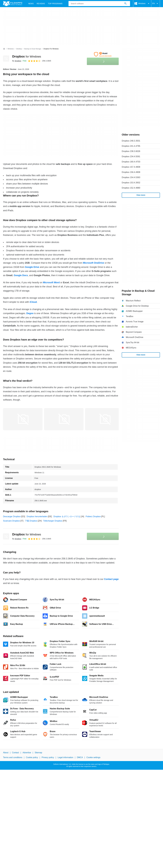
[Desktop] (19, 49)
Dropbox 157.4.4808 (131, 167)
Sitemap (38, 753)
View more (141, 195)
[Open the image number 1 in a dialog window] (64, 419)
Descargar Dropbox (12, 516)
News (31, 4)
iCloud (33, 302)
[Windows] (11, 49)
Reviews (41, 4)
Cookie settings (93, 758)
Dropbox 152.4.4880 (131, 188)
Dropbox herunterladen (37, 516)
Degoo (30, 313)
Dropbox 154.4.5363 (131, 177)
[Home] (4, 49)
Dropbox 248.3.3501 (131, 141)
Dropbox (27, 56)
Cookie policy (32, 758)
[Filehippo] (13, 4)
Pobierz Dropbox (93, 516)
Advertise (27, 753)
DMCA (80, 758)
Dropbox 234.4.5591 (131, 156)
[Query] (99, 4)
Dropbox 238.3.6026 (131, 151)
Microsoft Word (51, 282)
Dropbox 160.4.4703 (131, 162)
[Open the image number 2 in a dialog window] (105, 419)
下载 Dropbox (31, 521)
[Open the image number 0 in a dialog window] (23, 419)
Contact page (111, 579)
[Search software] (125, 4)
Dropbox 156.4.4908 (131, 172)
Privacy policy (48, 758)
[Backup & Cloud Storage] (33, 49)
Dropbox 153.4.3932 (131, 183)
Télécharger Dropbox (53, 521)
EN (156, 4)
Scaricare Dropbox (12, 521)
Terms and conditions (13, 758)
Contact (15, 753)
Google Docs (21, 275)
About (6, 753)
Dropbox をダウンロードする (67, 516)
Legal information (66, 758)
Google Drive (32, 267)
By (17, 61)
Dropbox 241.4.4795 (131, 146)
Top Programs (55, 4)
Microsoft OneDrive (93, 263)
